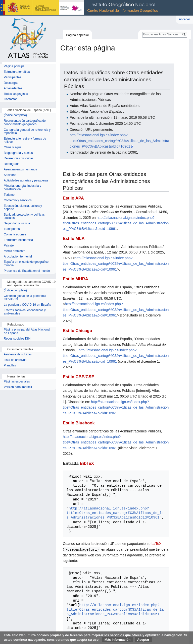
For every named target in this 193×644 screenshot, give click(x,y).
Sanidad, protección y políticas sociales (24, 216)
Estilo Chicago (78, 331)
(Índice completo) (15, 115)
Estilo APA (73, 198)
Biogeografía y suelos (18, 153)
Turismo (9, 195)
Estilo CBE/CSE (79, 377)
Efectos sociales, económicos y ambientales (25, 312)
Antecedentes (13, 88)
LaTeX (157, 544)
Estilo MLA (74, 239)
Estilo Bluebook (79, 423)
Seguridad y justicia (17, 223)
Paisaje (9, 246)
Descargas (11, 83)
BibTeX (87, 463)
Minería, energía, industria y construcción (22, 188)
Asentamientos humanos (20, 170)
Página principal (14, 66)
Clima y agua (13, 147)
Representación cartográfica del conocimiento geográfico (25, 123)
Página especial (77, 35)
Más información (117, 640)
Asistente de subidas (18, 355)
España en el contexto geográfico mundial (26, 264)
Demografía (12, 164)
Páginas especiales (17, 382)
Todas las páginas (16, 94)
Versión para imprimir (18, 387)
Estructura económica (18, 240)
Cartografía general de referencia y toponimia (27, 132)
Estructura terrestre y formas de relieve (25, 140)
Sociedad (10, 175)
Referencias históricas (19, 158)
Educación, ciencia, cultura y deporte (23, 208)
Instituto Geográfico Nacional (80, 8)
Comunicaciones (15, 235)
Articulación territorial (18, 257)
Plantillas (10, 366)
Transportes (12, 229)
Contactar (10, 99)
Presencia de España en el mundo (27, 271)
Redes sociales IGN (17, 339)
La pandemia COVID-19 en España (28, 305)
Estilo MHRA (76, 279)
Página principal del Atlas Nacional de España (27, 331)
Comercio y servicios (18, 200)
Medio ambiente (14, 251)
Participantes (12, 77)
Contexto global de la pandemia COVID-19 (25, 298)
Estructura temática (17, 72)
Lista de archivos (15, 360)
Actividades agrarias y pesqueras (26, 181)
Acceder (184, 19)
